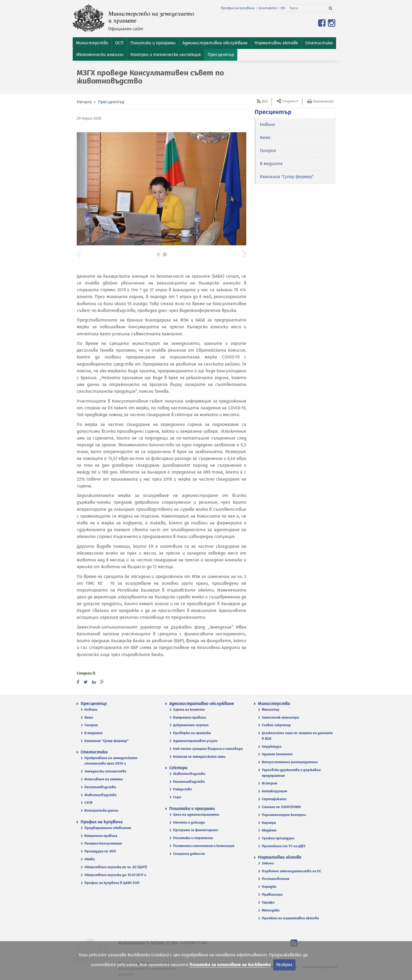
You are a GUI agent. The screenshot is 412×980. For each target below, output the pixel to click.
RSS (265, 101)
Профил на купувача (238, 8)
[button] (92, 43)
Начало (84, 102)
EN (283, 8)
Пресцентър (111, 102)
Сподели (289, 101)
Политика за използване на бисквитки (230, 965)
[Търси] (307, 8)
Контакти (268, 8)
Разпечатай (323, 101)
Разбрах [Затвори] (284, 965)
